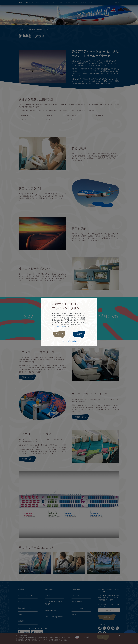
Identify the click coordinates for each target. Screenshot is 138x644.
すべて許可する (80, 334)
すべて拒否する (58, 334)
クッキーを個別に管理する (69, 341)
